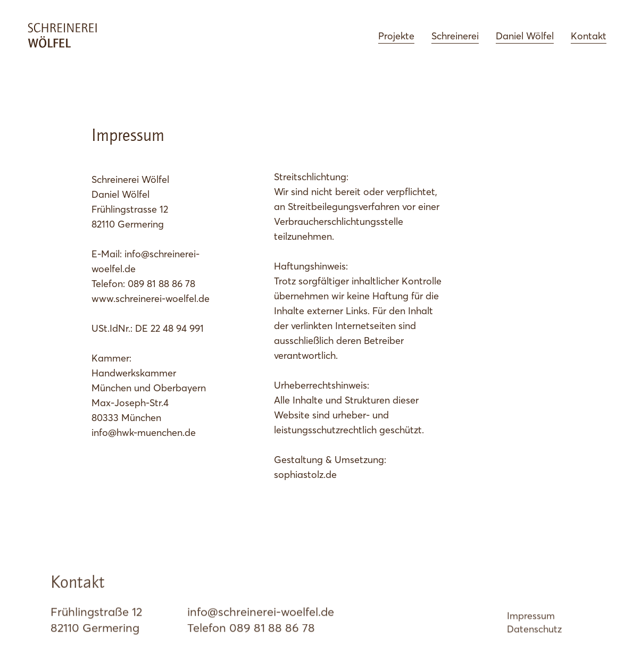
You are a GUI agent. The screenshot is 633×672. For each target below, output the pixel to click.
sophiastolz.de (305, 474)
